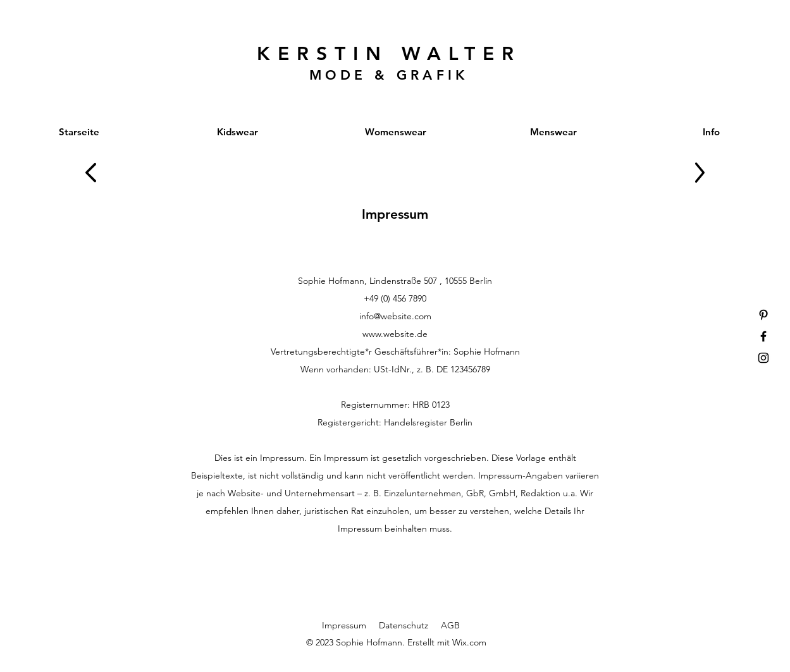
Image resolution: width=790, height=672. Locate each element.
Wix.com (469, 642)
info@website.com (395, 316)
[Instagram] (763, 358)
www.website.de (395, 334)
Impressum (344, 625)
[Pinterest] (763, 315)
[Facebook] (763, 336)
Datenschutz (404, 625)
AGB (450, 625)
